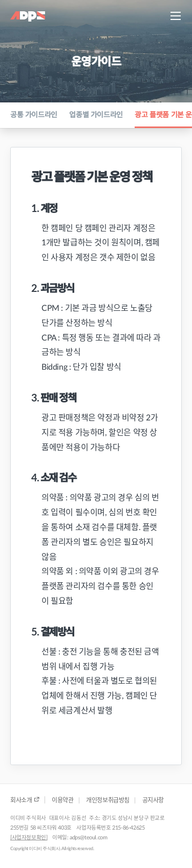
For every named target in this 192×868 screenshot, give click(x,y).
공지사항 (153, 800)
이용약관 (62, 800)
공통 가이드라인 (34, 115)
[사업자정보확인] (29, 838)
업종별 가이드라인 (96, 115)
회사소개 (25, 800)
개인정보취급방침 (108, 800)
